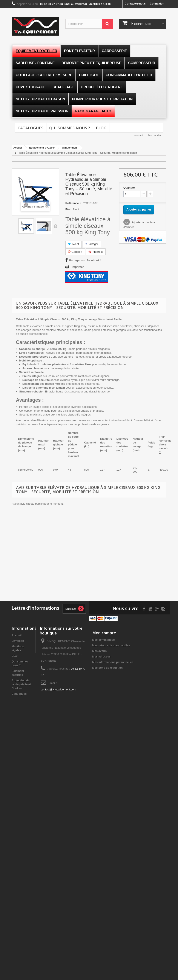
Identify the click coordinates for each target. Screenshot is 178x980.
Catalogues (31, 128)
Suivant (55, 226)
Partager (92, 244)
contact (139, 135)
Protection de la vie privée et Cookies (21, 684)
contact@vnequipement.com (58, 689)
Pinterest (96, 252)
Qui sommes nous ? (70, 128)
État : (69, 209)
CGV (15, 656)
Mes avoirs (99, 651)
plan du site (154, 135)
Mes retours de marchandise (111, 645)
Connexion (157, 4)
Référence (72, 203)
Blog (101, 128)
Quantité (129, 188)
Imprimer (78, 267)
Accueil (17, 635)
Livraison (18, 641)
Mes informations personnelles (113, 662)
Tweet (74, 244)
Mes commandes (104, 640)
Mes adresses (101, 657)
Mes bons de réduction (107, 668)
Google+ (75, 252)
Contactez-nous (135, 4)
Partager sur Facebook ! (85, 260)
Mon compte (104, 633)
